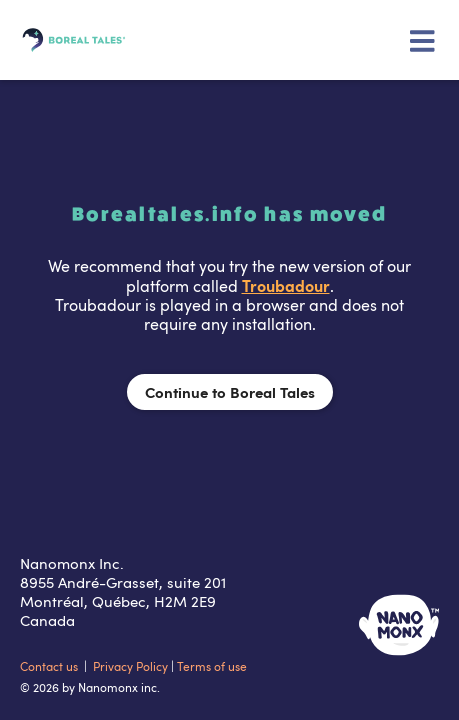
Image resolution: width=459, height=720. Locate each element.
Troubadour (286, 285)
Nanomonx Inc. (72, 563)
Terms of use (212, 666)
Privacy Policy (132, 666)
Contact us (50, 666)
